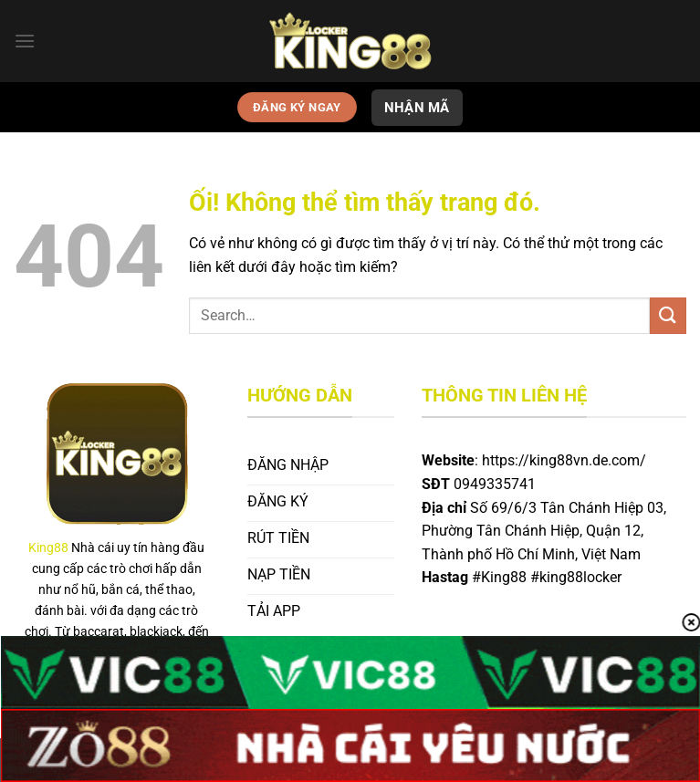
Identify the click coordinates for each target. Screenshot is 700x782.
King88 (48, 548)
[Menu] (25, 41)
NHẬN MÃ (417, 108)
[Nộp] (668, 315)
